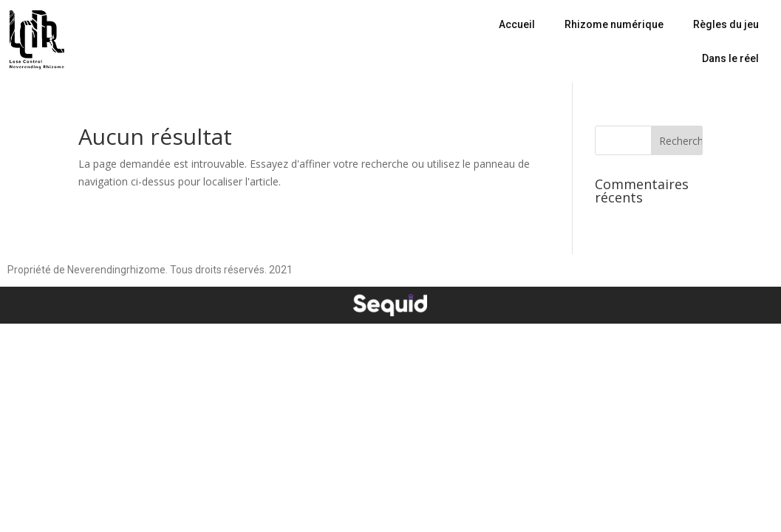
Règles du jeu (726, 24)
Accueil (517, 24)
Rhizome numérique (614, 24)
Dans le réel (730, 58)
